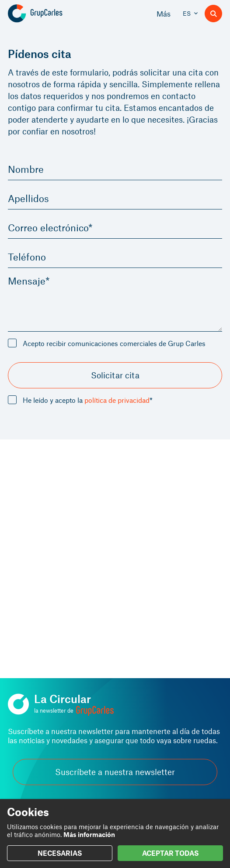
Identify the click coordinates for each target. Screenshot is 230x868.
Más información (89, 834)
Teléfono (27, 257)
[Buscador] (213, 14)
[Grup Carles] (51, 14)
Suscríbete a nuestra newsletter (115, 772)
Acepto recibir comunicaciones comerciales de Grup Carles (114, 343)
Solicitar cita (115, 375)
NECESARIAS (60, 853)
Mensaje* (29, 281)
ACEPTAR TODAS (170, 853)
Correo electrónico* (50, 227)
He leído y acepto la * (88, 400)
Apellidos (28, 198)
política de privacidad (117, 400)
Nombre (26, 169)
